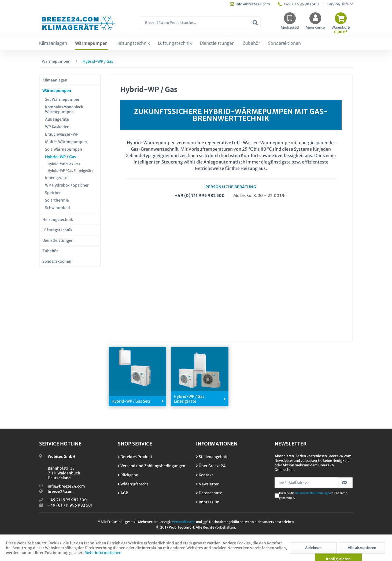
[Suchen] (255, 23)
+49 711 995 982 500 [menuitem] (298, 4)
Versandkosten (184, 522)
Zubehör (50, 251)
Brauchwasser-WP (62, 134)
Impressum (208, 502)
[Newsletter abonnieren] (345, 483)
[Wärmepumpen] (91, 43)
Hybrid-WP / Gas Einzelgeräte (71, 171)
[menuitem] (200, 25)
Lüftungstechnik (57, 230)
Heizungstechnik (58, 220)
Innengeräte (56, 178)
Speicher (53, 193)
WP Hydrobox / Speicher (67, 185)
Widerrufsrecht (133, 484)
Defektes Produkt (135, 457)
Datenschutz (209, 493)
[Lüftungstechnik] (175, 43)
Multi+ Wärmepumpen (66, 142)
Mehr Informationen (103, 553)
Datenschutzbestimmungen (313, 493)
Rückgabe (128, 475)
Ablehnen (313, 548)
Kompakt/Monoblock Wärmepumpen (64, 109)
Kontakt (205, 475)
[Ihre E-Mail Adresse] (306, 483)
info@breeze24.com (66, 486)
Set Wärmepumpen (63, 99)
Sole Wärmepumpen (64, 149)
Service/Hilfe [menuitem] (338, 4)
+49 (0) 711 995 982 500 (200, 196)
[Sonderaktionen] (284, 43)
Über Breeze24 (211, 466)
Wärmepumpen (57, 91)
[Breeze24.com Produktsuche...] (200, 23)
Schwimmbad (58, 208)
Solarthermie (57, 200)
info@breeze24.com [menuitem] (250, 4)
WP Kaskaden (57, 127)
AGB (123, 493)
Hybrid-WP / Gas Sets (64, 164)
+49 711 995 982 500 (67, 500)
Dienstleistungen (58, 240)
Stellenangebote (212, 457)
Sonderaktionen (57, 261)
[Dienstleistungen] (217, 43)
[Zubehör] (251, 43)
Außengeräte (57, 119)
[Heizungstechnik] (133, 43)
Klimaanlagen (55, 80)
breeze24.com (61, 492)
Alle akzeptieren (362, 548)
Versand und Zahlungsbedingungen (151, 466)
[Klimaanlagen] (53, 43)
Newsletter (207, 484)
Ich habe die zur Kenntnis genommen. (313, 495)
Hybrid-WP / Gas (60, 157)
